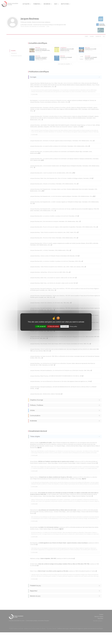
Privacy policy (73, 326)
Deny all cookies (53, 326)
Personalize (65, 326)
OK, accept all (41, 326)
